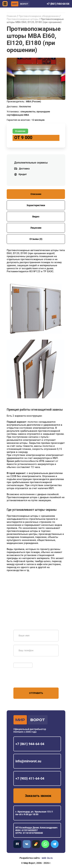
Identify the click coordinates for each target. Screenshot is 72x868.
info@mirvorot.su (28, 761)
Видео (36, 217)
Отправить (36, 693)
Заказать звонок (38, 796)
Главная (11, 16)
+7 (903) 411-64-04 (30, 778)
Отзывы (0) (36, 239)
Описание (36, 194)
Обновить (20, 661)
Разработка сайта (30, 858)
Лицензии (36, 228)
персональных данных (26, 681)
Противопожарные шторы (23, 19)
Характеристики (36, 205)
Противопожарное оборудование (39, 16)
